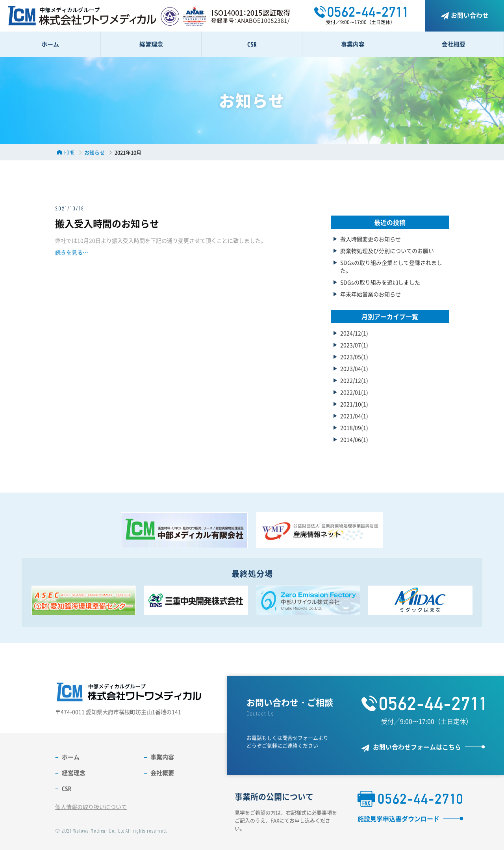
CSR (252, 44)
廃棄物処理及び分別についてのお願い (387, 251)
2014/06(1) (354, 439)
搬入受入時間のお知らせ (107, 223)
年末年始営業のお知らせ (371, 294)
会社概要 (454, 44)
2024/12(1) (354, 333)
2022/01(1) (354, 392)
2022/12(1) (354, 380)
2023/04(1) (354, 368)
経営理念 (151, 44)
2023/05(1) (354, 357)
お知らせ (94, 152)
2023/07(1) (354, 345)
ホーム (50, 44)
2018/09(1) (354, 428)
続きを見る (69, 252)
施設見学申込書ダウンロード (398, 818)
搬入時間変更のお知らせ (371, 239)
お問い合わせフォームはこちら (417, 747)
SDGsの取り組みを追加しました (380, 282)
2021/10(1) (354, 404)
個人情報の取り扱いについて (91, 807)
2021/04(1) (354, 416)
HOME (69, 153)
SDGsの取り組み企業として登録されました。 (391, 266)
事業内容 (353, 44)
